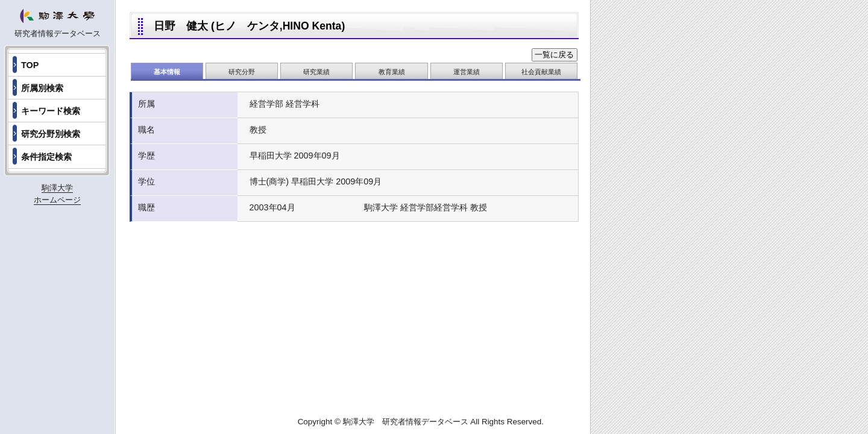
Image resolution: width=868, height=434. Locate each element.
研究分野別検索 (51, 134)
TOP (30, 65)
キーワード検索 (51, 111)
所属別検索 (42, 88)
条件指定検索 (46, 157)
